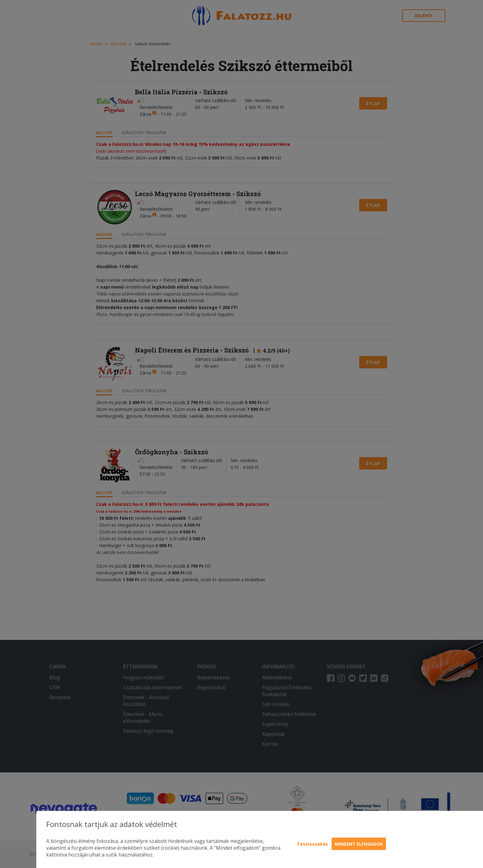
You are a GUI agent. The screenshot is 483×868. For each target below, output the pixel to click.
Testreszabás (312, 844)
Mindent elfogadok (359, 844)
